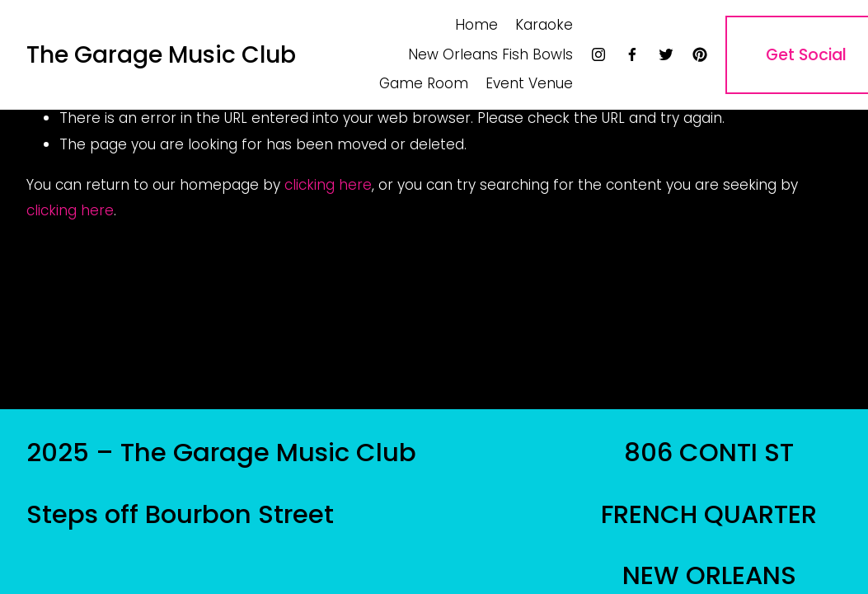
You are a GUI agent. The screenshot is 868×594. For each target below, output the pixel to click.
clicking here (328, 185)
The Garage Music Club (161, 54)
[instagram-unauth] (598, 54)
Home (476, 25)
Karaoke (544, 25)
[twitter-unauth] (666, 54)
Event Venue (529, 83)
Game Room (424, 83)
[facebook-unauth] (632, 54)
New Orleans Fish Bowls (490, 54)
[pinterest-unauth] (700, 54)
